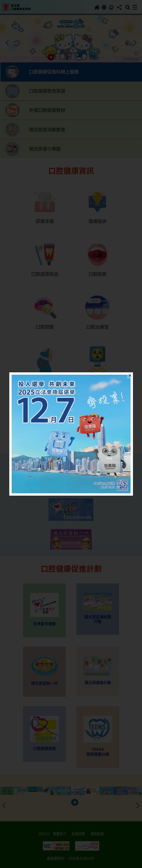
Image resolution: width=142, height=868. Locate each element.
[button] (71, 434)
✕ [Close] (130, 375)
